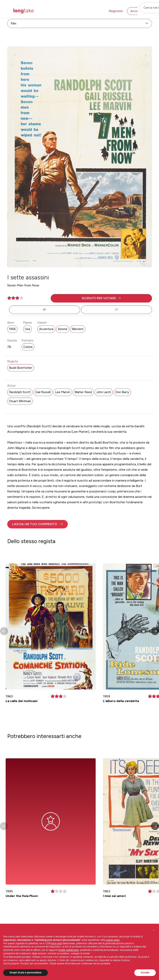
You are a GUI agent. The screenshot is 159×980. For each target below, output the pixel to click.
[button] (101, 298)
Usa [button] (27, 329)
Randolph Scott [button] (20, 392)
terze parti (57, 943)
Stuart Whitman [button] (20, 401)
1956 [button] (12, 329)
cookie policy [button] (113, 940)
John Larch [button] (104, 392)
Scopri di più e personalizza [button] (26, 973)
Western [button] (78, 329)
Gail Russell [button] (43, 392)
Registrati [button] (116, 11)
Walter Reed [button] (83, 392)
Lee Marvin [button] (63, 392)
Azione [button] (63, 329)
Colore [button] (28, 347)
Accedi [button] (135, 11)
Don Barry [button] (122, 392)
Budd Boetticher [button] (21, 368)
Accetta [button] (145, 973)
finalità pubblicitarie (69, 950)
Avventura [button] (46, 329)
